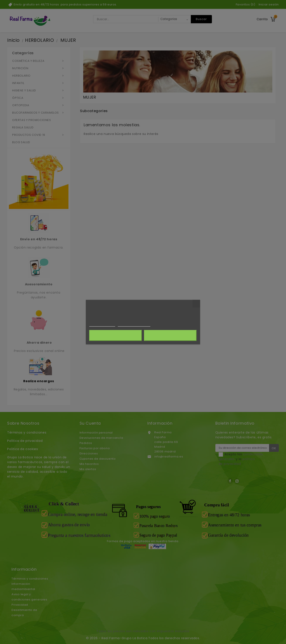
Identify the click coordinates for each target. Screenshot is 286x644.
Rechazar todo (116, 335)
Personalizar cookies (134, 324)
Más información (102, 324)
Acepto (170, 335)
